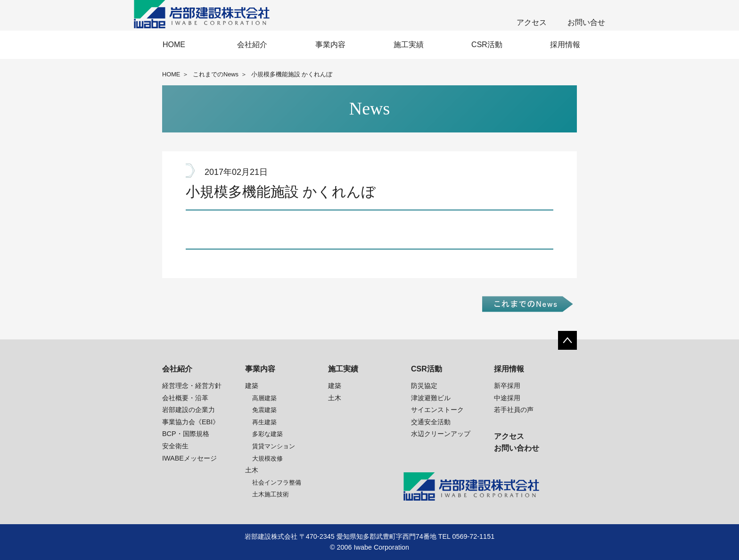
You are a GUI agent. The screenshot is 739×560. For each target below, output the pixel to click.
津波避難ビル (431, 398)
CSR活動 (487, 45)
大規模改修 (267, 458)
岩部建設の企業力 (189, 410)
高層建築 (264, 398)
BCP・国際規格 (186, 434)
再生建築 (264, 422)
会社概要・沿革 (185, 398)
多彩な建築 (267, 434)
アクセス (532, 22)
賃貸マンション (274, 446)
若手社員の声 (514, 410)
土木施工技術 (271, 494)
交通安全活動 (431, 422)
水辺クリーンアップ (441, 434)
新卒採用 (507, 386)
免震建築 (264, 410)
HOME (174, 45)
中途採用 (507, 398)
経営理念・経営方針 (192, 386)
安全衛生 (175, 446)
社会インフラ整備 (277, 482)
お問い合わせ (517, 448)
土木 (252, 470)
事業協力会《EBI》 (191, 422)
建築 (252, 386)
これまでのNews (216, 74)
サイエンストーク (437, 410)
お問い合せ (586, 22)
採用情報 (565, 45)
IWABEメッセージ (189, 458)
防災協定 (424, 386)
